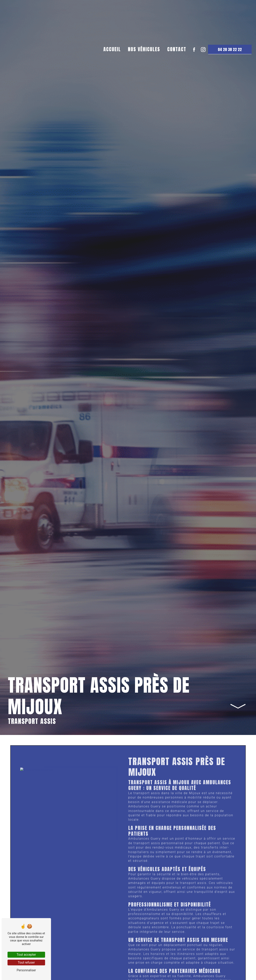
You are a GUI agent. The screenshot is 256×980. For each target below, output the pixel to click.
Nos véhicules (142, 93)
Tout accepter (26, 955)
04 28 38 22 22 (228, 93)
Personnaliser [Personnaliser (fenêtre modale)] (26, 970)
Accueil (111, 93)
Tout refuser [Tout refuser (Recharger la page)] (26, 962)
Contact (175, 93)
